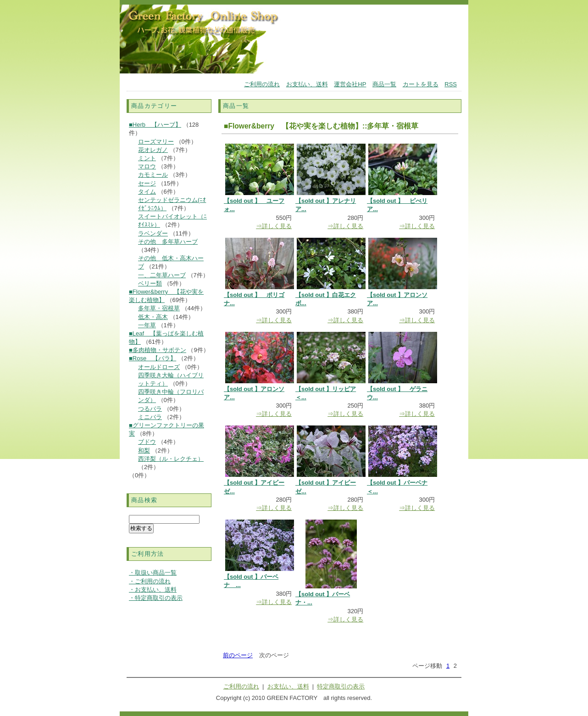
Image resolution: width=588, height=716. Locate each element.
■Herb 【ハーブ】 (155, 125)
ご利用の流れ (262, 84)
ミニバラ (150, 417)
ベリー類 (150, 283)
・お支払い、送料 (153, 590)
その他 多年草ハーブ (168, 242)
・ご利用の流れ (150, 581)
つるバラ (150, 409)
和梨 (144, 450)
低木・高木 (153, 317)
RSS (451, 84)
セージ (147, 183)
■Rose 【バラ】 (153, 358)
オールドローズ (159, 367)
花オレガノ (153, 150)
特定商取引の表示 (341, 686)
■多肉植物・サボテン (158, 350)
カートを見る (421, 84)
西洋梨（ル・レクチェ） (171, 459)
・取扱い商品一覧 (153, 573)
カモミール (153, 175)
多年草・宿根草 (159, 308)
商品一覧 (384, 84)
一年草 (147, 325)
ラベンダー (153, 233)
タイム (147, 192)
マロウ (147, 166)
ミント (147, 158)
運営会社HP (350, 84)
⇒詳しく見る (274, 226)
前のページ (238, 655)
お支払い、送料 (307, 84)
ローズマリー (156, 142)
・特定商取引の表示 (156, 598)
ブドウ (147, 442)
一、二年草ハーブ (162, 275)
